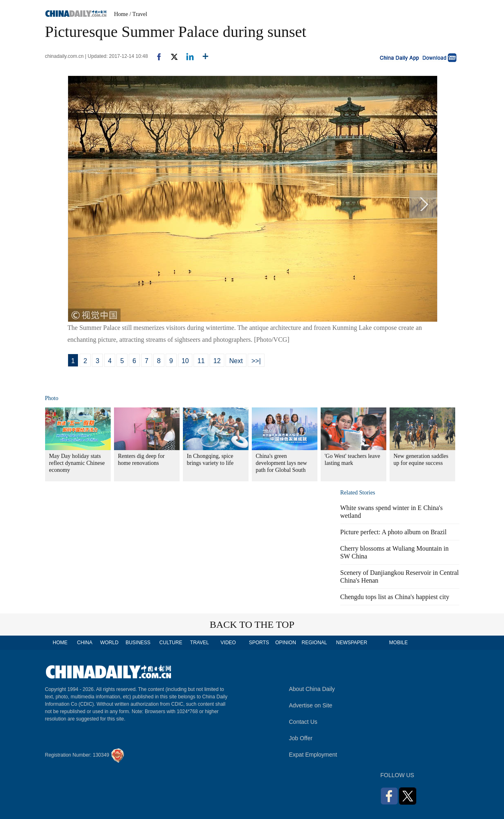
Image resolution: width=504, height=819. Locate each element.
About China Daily (312, 689)
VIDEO (228, 643)
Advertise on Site (311, 705)
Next (236, 361)
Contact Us (303, 722)
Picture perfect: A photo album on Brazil (394, 532)
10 (185, 361)
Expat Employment (313, 755)
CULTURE (171, 643)
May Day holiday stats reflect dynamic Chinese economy (77, 463)
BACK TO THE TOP (252, 625)
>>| (256, 361)
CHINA (85, 643)
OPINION (286, 643)
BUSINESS (138, 643)
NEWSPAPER (351, 643)
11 (201, 361)
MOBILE (398, 643)
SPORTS (259, 643)
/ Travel (138, 14)
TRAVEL (200, 643)
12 (217, 361)
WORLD (109, 643)
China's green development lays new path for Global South (282, 463)
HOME (60, 643)
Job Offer (301, 738)
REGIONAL (314, 643)
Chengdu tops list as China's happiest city (395, 597)
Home (121, 14)
